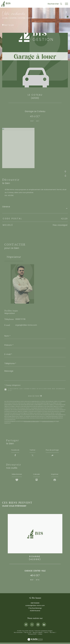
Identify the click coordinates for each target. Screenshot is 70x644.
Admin (46, 634)
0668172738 (20, 319)
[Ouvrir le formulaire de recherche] (55, 4)
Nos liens (53, 634)
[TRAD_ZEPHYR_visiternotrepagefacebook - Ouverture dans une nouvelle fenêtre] (26, 626)
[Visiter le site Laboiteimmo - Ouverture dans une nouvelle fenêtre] (35, 639)
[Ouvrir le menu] (67, 4)
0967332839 (35, 604)
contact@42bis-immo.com (35, 607)
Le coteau (22, 18)
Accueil (5, 18)
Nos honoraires (18, 634)
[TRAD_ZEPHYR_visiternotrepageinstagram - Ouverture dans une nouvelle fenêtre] (38, 626)
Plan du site (28, 634)
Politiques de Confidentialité (31, 421)
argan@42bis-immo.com (26, 325)
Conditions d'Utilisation (48, 421)
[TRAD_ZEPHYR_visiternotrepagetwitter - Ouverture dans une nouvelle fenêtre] (32, 626)
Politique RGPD (32, 635)
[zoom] (18, 129)
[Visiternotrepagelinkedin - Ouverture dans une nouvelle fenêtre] (44, 626)
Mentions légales (38, 634)
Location (13, 18)
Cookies (40, 635)
